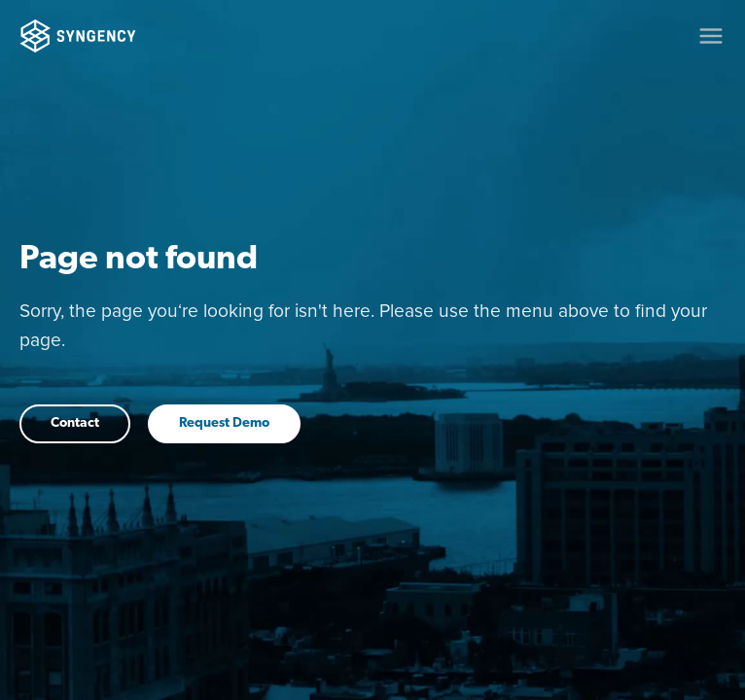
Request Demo (224, 423)
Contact (75, 423)
